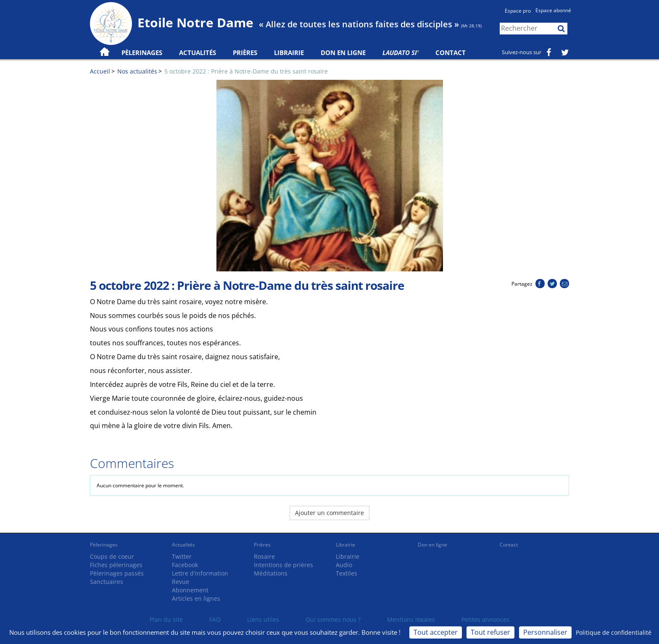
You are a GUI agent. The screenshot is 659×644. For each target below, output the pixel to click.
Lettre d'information (200, 573)
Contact (451, 53)
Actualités (183, 545)
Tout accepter (436, 632)
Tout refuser (490, 632)
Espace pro (518, 11)
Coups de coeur (112, 556)
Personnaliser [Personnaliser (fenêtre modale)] (545, 632)
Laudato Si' (401, 53)
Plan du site (166, 619)
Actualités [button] (198, 53)
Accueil (100, 71)
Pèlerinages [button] (142, 53)
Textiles (347, 573)
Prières (245, 53)
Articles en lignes (196, 598)
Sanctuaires (107, 582)
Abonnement (190, 590)
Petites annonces (485, 619)
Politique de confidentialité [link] (614, 632)
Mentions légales (411, 619)
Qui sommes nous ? (333, 619)
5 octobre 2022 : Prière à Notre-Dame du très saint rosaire (246, 71)
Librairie (289, 53)
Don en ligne (343, 53)
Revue (181, 582)
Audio (344, 565)
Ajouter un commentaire (329, 513)
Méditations (271, 573)
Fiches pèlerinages (116, 565)
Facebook (185, 565)
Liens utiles (263, 619)
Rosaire (264, 556)
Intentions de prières (283, 565)
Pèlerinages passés (117, 573)
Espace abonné (553, 10)
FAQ (215, 619)
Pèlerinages (104, 545)
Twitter (182, 556)
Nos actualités (137, 71)
